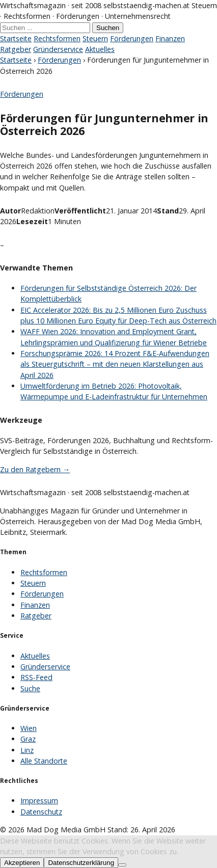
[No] (122, 865)
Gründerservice (58, 49)
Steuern (95, 38)
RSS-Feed (36, 677)
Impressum (39, 801)
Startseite (16, 38)
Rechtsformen (57, 38)
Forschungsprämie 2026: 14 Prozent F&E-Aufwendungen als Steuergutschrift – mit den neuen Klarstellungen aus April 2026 (115, 364)
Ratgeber (16, 49)
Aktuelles (100, 49)
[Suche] (45, 28)
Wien (29, 728)
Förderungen (132, 38)
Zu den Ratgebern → (35, 469)
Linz (27, 750)
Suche (30, 688)
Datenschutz (41, 812)
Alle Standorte (44, 761)
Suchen (108, 28)
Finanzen (170, 38)
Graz (28, 739)
